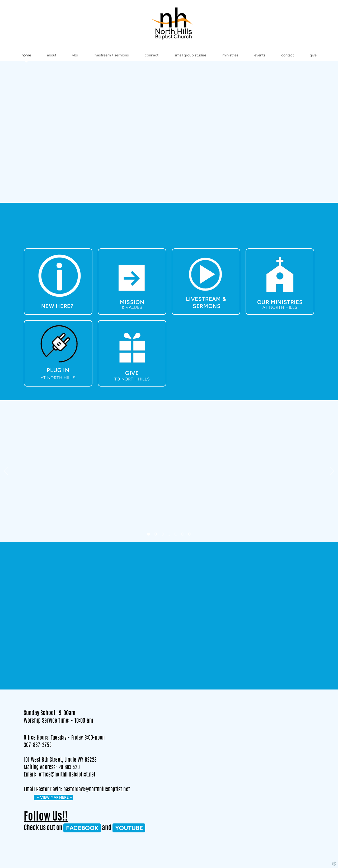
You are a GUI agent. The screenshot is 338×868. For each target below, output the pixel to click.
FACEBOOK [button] (82, 828)
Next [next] (332, 471)
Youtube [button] (129, 828)
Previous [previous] (6, 471)
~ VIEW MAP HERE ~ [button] (54, 797)
